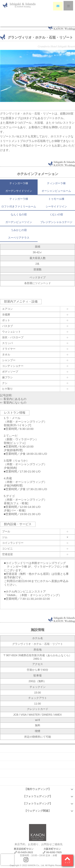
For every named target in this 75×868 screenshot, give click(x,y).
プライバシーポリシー (38, 781)
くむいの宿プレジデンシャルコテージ (56, 218)
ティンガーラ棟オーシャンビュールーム (56, 187)
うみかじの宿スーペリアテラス (19, 234)
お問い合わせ (38, 765)
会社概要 (38, 748)
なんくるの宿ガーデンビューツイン (19, 218)
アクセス (38, 773)
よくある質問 (38, 757)
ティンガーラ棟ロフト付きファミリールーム (19, 203)
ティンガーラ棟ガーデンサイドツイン (19, 187)
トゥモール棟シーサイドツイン (56, 203)
